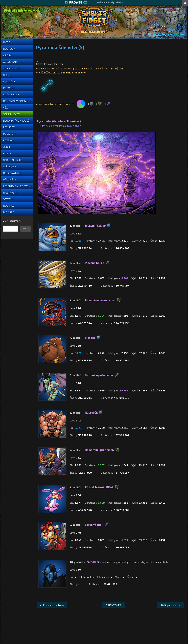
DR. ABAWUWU (12, 173)
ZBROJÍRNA (10, 62)
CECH (6, 147)
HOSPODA (9, 49)
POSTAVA (9, 140)
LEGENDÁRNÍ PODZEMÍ (17, 186)
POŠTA (7, 153)
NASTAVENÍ (10, 193)
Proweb (76, 2)
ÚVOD (7, 42)
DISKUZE (9, 212)
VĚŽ (5, 108)
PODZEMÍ (9, 88)
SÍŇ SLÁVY (10, 166)
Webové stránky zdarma (110, 3)
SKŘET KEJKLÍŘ (12, 160)
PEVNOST (9, 127)
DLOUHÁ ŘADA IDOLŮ (16, 121)
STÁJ (6, 75)
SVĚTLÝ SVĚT (11, 95)
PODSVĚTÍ (9, 134)
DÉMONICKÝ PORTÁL (16, 101)
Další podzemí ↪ (170, 605)
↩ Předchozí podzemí (52, 605)
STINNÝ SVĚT (11, 114)
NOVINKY (9, 206)
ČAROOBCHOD (12, 68)
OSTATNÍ (8, 199)
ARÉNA (7, 55)
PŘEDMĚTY (10, 180)
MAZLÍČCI (9, 81)
